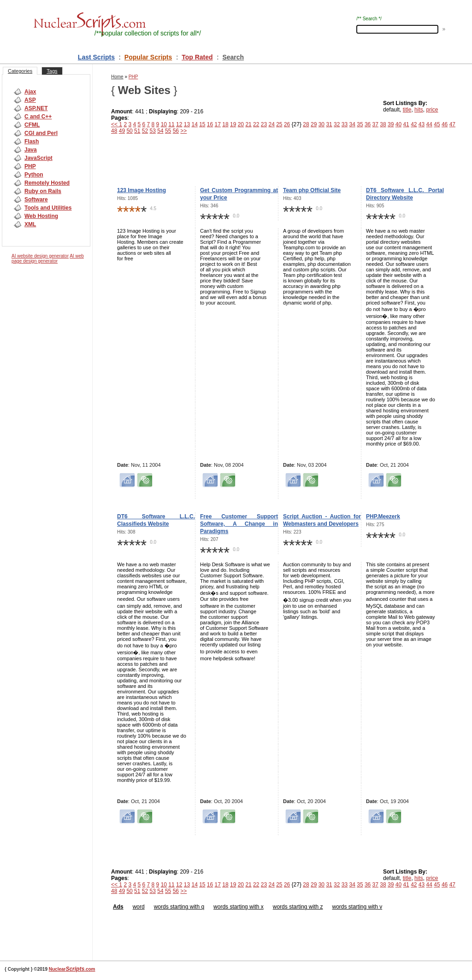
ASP (30, 100)
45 (437, 124)
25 (279, 124)
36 (368, 124)
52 (145, 131)
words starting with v (357, 907)
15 (202, 124)
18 (225, 124)
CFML (32, 125)
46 (445, 124)
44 (429, 124)
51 (137, 131)
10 (164, 124)
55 (168, 131)
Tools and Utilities (48, 208)
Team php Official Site (312, 190)
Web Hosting (41, 216)
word (139, 907)
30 (322, 124)
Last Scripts (96, 57)
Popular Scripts (148, 57)
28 (306, 124)
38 (383, 124)
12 (179, 124)
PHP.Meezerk (383, 516)
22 (256, 124)
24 (271, 124)
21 (248, 124)
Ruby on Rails (43, 191)
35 (360, 124)
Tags (52, 71)
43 (422, 124)
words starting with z (298, 907)
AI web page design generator (48, 258)
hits (419, 110)
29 (314, 124)
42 (414, 124)
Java (31, 150)
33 (345, 124)
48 (114, 131)
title (407, 110)
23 (264, 124)
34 (352, 124)
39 (391, 124)
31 (329, 124)
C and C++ (38, 117)
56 (176, 131)
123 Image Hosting (142, 190)
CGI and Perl (41, 133)
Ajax (30, 92)
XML (30, 224)
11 (171, 124)
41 (406, 124)
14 (194, 124)
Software (36, 200)
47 (452, 124)
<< (115, 124)
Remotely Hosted (47, 183)
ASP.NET (36, 108)
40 (398, 124)
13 (187, 124)
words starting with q (179, 907)
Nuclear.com (72, 969)
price (432, 110)
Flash (32, 141)
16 (210, 124)
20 (241, 124)
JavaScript (38, 158)
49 (122, 131)
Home (117, 77)
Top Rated (197, 57)
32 (337, 124)
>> (183, 131)
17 (218, 124)
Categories (20, 71)
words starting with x (239, 907)
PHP (30, 166)
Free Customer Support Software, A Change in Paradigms (239, 524)
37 (375, 124)
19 (233, 124)
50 (129, 131)
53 (153, 131)
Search (233, 57)
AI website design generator (40, 256)
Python (34, 175)
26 (287, 124)
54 (160, 131)
